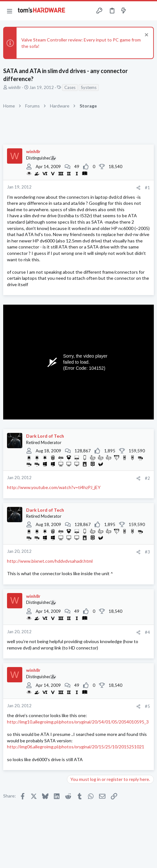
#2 (147, 478)
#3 (147, 552)
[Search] (148, 11)
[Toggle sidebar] (136, 11)
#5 (147, 706)
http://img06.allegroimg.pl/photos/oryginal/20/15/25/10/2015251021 (76, 747)
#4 (147, 632)
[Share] (138, 188)
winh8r (15, 87)
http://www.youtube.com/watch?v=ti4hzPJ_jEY (54, 487)
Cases (70, 87)
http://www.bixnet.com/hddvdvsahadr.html (50, 561)
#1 (147, 188)
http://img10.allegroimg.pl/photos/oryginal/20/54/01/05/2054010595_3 (78, 722)
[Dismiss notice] (146, 36)
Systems (89, 87)
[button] (10, 11)
